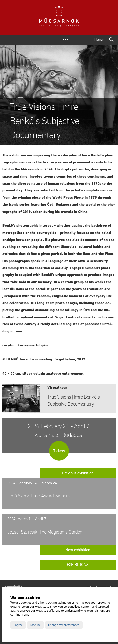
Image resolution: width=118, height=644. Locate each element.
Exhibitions (78, 565)
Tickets (59, 451)
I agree (18, 625)
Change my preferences (64, 625)
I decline (35, 625)
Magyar (99, 40)
